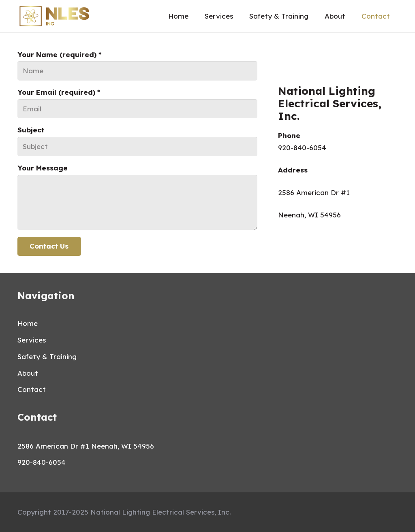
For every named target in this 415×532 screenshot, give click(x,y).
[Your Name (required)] (137, 71)
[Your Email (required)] (137, 109)
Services (32, 340)
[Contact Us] (49, 247)
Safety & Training (47, 356)
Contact (32, 389)
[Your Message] (137, 202)
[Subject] (137, 147)
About (28, 373)
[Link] (54, 16)
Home (28, 323)
